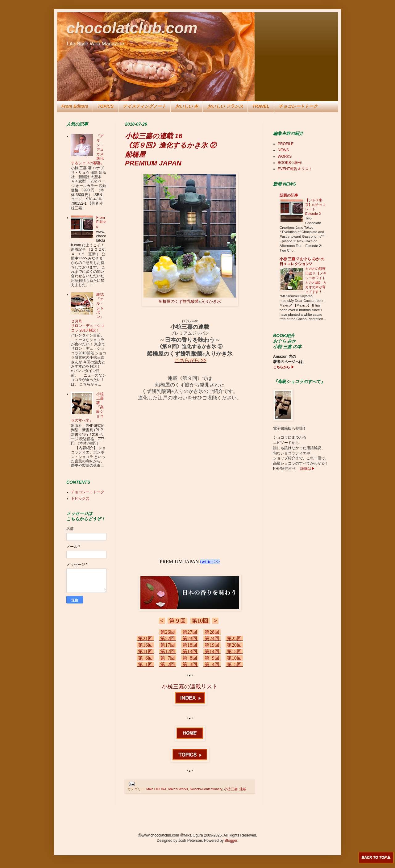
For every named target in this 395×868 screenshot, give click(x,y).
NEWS (283, 150)
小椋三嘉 (231, 789)
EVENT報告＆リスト (295, 169)
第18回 (190, 645)
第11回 (145, 651)
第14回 (212, 651)
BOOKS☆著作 (290, 163)
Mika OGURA (156, 789)
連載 (243, 789)
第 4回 (212, 664)
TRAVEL (261, 106)
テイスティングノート (144, 106)
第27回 (190, 632)
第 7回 (168, 658)
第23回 (190, 638)
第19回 (212, 645)
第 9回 (212, 658)
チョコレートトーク (298, 106)
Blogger (231, 841)
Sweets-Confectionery (206, 789)
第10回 (200, 621)
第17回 (168, 645)
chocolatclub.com (132, 28)
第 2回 (168, 664)
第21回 (145, 638)
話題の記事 (289, 195)
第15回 (234, 651)
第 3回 (190, 664)
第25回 (234, 638)
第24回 (212, 638)
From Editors (75, 106)
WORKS (285, 156)
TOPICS (106, 106)
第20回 (234, 645)
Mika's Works (178, 789)
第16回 (145, 645)
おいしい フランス (225, 106)
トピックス (80, 499)
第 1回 (145, 664)
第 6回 (145, 658)
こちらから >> (191, 360)
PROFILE (286, 144)
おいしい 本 (187, 106)
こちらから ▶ (284, 367)
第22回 (168, 638)
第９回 (177, 621)
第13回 (190, 651)
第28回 (212, 632)
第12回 (168, 651)
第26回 (168, 632)
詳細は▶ (307, 469)
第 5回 (234, 664)
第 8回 (190, 658)
